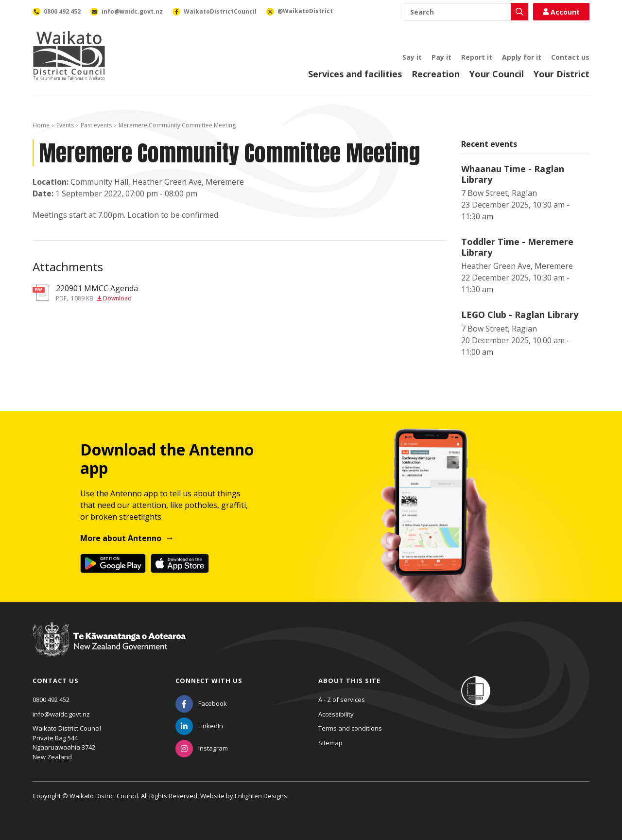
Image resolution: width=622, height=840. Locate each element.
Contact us (570, 57)
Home (41, 125)
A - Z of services (342, 700)
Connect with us (209, 681)
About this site (349, 681)
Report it (477, 57)
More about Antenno (121, 538)
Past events (96, 125)
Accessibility (336, 714)
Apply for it (522, 57)
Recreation (436, 74)
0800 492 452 (51, 700)
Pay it (441, 57)
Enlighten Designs (261, 796)
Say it (412, 57)
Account (561, 12)
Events (65, 125)
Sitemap (330, 743)
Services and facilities (355, 74)
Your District (562, 74)
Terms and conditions (350, 728)
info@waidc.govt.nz (61, 714)
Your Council (497, 74)
